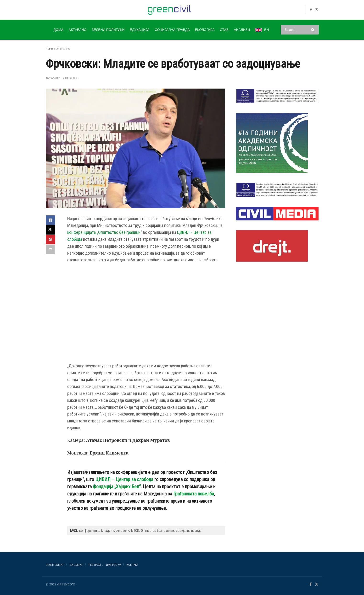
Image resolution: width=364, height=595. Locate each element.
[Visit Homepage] (170, 10)
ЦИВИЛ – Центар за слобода (124, 479)
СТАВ (224, 30)
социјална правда (189, 531)
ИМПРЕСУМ (114, 565)
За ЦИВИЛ (76, 565)
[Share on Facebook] (50, 220)
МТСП (135, 531)
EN (262, 30)
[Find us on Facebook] (311, 10)
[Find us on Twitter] (317, 10)
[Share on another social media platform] (50, 249)
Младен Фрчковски (115, 531)
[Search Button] (314, 30)
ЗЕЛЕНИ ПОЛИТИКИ (108, 30)
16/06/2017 (53, 78)
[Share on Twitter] (50, 230)
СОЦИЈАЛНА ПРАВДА (172, 30)
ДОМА (58, 30)
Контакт (133, 565)
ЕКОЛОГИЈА (205, 30)
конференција (89, 531)
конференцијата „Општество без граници (104, 232)
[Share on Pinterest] (50, 239)
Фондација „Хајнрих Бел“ (117, 487)
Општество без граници (157, 531)
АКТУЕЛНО (78, 30)
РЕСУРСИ (95, 565)
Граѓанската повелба (194, 494)
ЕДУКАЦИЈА (140, 30)
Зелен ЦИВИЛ (55, 565)
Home (49, 49)
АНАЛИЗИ (242, 30)
